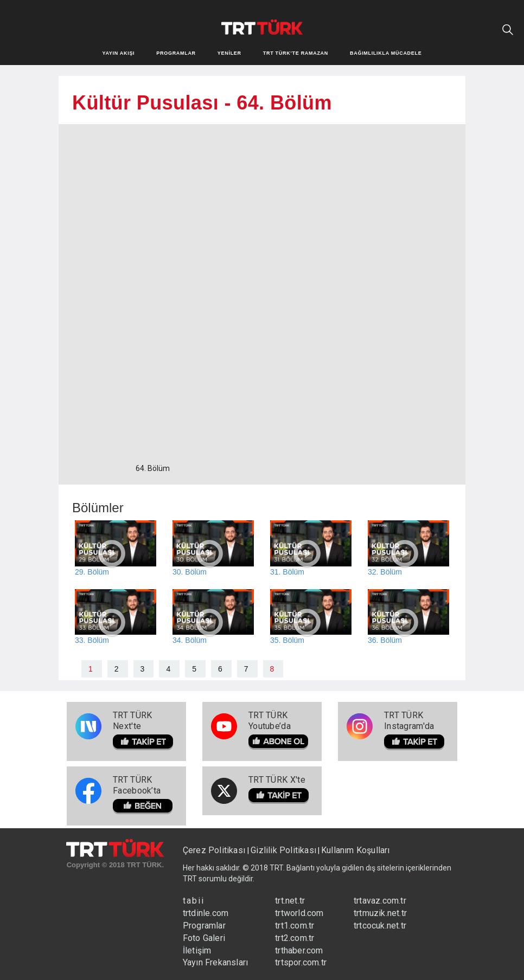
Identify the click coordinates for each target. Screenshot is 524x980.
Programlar (204, 926)
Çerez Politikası (215, 850)
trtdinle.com (206, 913)
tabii (194, 901)
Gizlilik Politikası (283, 850)
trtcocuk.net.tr (380, 926)
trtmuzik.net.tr (380, 913)
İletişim (197, 950)
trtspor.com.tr (301, 962)
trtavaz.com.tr (380, 901)
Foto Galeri (204, 938)
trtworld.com (299, 913)
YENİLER (229, 53)
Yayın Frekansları (215, 962)
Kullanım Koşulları (356, 850)
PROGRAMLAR (176, 53)
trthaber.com (299, 950)
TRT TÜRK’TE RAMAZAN (296, 53)
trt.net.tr (290, 901)
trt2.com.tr (295, 938)
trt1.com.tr (295, 926)
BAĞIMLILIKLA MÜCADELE (386, 53)
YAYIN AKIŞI (119, 53)
